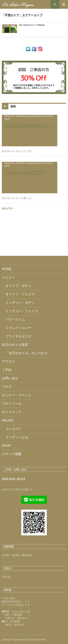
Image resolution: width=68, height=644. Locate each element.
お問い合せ (10, 378)
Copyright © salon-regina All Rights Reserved (24, 640)
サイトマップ (12, 412)
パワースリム (15, 319)
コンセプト (14, 429)
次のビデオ (9, 208)
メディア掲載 (12, 454)
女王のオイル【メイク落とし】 (17, 198)
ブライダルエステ (18, 336)
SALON (7, 420)
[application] (30, 131)
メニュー (8, 277)
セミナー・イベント (17, 395)
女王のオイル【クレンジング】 (17, 151)
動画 (13, 106)
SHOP (6, 446)
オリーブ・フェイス (20, 294)
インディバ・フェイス (22, 311)
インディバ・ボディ (20, 303)
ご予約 (7, 370)
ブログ (7, 387)
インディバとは (17, 437)
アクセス (8, 361)
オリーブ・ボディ (18, 286)
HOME (7, 269)
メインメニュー (64, 4)
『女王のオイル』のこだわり (27, 353)
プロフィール (12, 404)
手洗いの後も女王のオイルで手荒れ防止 (32, 25)
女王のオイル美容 (15, 345)
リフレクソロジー (18, 328)
